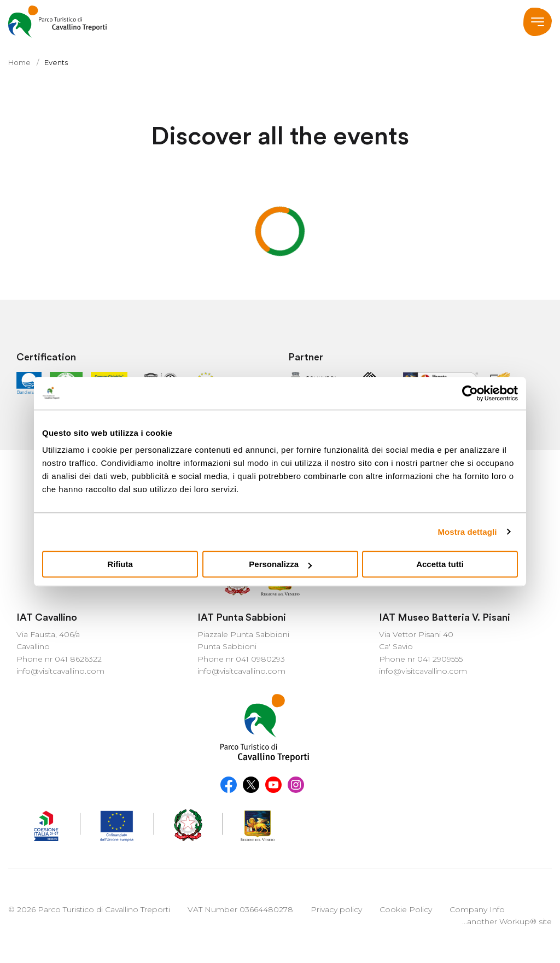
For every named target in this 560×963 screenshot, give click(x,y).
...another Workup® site (507, 921)
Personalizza (280, 564)
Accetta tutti (440, 564)
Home (19, 62)
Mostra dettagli (467, 532)
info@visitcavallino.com (60, 671)
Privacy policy (336, 909)
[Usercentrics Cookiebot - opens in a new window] (470, 393)
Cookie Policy (406, 909)
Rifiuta (120, 564)
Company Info (477, 909)
